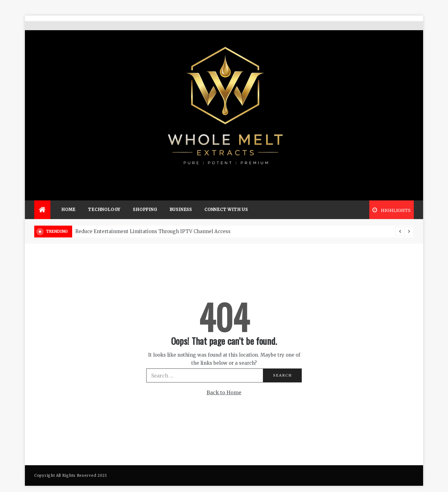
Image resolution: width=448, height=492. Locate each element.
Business (181, 201)
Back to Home (224, 383)
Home (68, 201)
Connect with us (226, 201)
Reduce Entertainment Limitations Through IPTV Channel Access (153, 222)
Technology (104, 201)
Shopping (145, 201)
